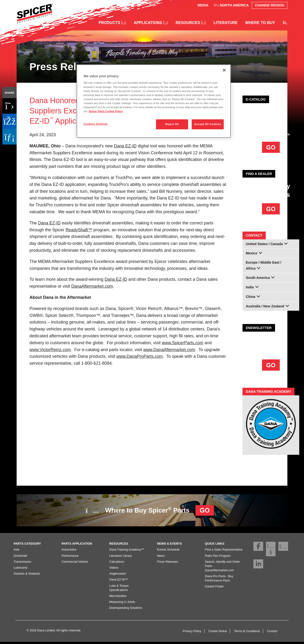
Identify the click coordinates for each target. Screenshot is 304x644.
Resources (191, 23)
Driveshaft (20, 558)
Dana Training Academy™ (127, 552)
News (161, 558)
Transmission (22, 564)
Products (112, 23)
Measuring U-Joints (122, 604)
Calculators (117, 564)
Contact (272, 633)
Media (203, 5)
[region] (154, 101)
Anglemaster (118, 576)
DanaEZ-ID (125, 146)
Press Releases (167, 564)
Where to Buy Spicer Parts (150, 510)
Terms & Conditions (247, 633)
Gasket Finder (214, 588)
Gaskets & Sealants (27, 576)
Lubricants (20, 570)
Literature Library (121, 558)
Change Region (269, 5)
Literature (226, 23)
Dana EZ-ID (116, 279)
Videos (114, 570)
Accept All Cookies (208, 124)
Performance (70, 558)
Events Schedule (168, 552)
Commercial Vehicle (75, 564)
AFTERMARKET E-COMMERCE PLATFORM (271, 117)
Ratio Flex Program (218, 558)
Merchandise (118, 598)
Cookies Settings (96, 124)
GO (271, 147)
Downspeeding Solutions (126, 610)
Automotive (69, 552)
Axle (17, 552)
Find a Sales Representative (224, 552)
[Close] (224, 70)
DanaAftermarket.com (271, 134)
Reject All (172, 124)
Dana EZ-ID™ (119, 581)
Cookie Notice (218, 633)
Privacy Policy (192, 633)
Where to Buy (260, 23)
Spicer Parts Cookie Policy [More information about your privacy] (106, 111)
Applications (151, 23)
